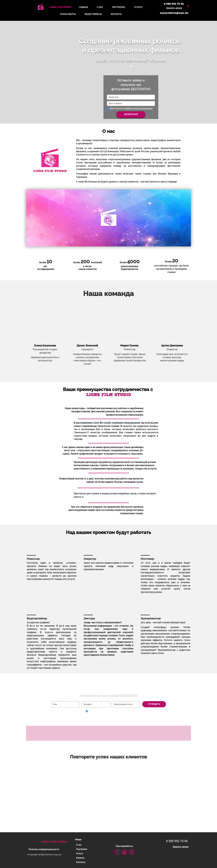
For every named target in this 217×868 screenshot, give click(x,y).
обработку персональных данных (139, 109)
